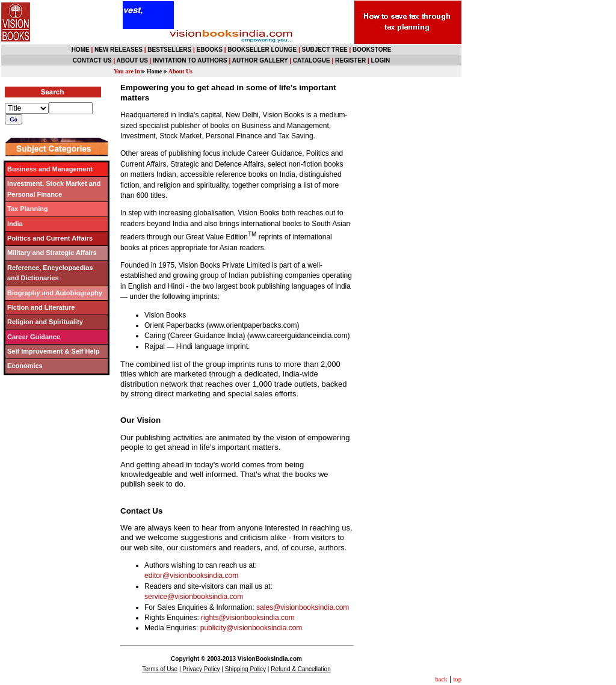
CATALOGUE (312, 60)
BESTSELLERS (169, 50)
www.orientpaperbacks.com (253, 325)
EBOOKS (210, 50)
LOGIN (381, 60)
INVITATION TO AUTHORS (190, 60)
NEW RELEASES (119, 50)
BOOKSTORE (372, 50)
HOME (81, 50)
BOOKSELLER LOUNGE (262, 50)
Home (155, 71)
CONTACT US (92, 60)
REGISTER (350, 60)
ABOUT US (132, 60)
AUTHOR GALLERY (260, 60)
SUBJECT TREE (325, 50)
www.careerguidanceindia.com (299, 336)
